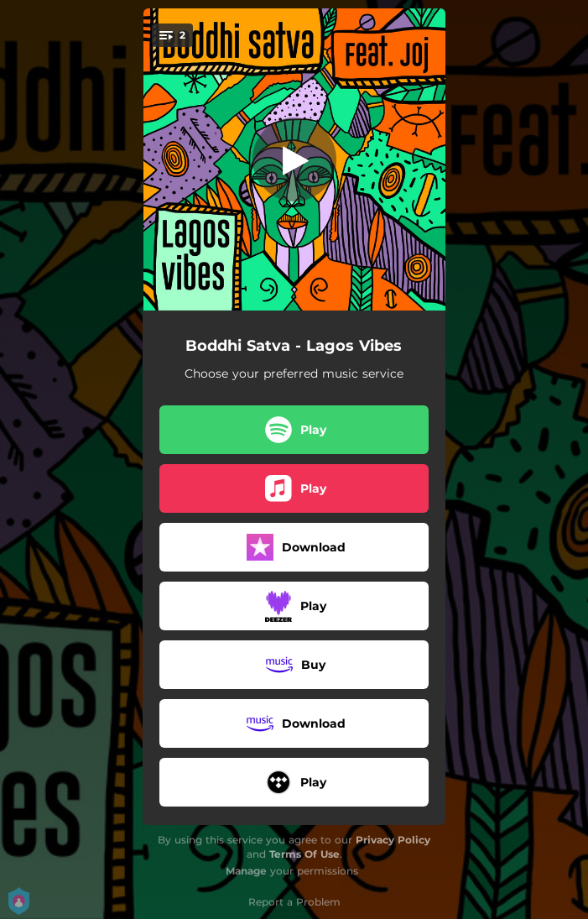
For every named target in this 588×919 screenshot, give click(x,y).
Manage (246, 871)
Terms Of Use (304, 854)
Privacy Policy (393, 840)
